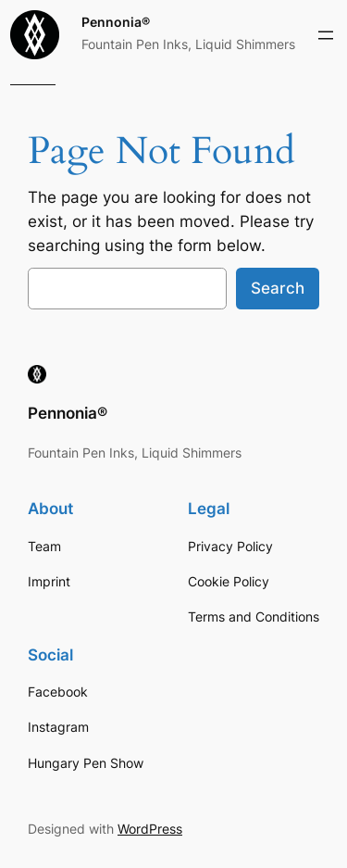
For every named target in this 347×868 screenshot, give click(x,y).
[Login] (329, 85)
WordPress (150, 829)
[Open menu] (326, 35)
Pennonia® (116, 22)
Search (278, 288)
